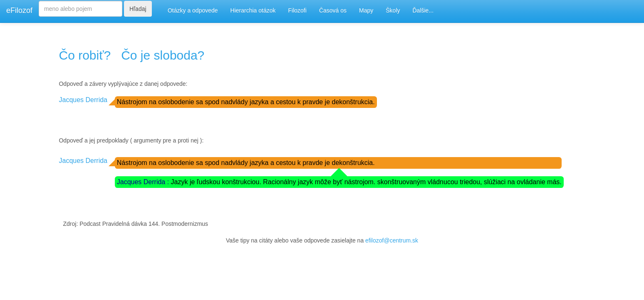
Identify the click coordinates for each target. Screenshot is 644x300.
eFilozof (19, 10)
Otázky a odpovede (193, 10)
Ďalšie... (423, 10)
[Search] (80, 9)
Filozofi (297, 10)
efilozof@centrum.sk (392, 240)
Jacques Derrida (83, 100)
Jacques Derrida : (144, 182)
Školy (393, 10)
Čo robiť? (85, 55)
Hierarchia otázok (253, 10)
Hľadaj (138, 9)
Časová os (333, 10)
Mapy (366, 10)
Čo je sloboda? (163, 55)
